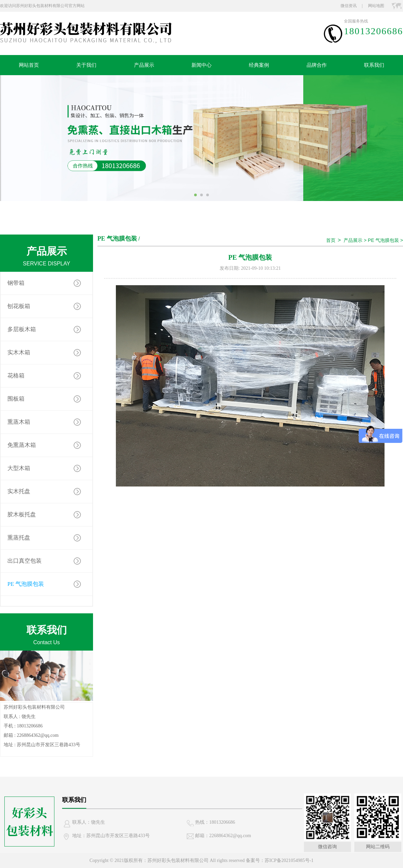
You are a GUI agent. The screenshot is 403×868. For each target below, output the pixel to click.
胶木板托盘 (22, 515)
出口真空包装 (25, 561)
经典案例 (259, 65)
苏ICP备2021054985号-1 (289, 860)
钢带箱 (16, 283)
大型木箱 (19, 468)
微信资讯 (349, 6)
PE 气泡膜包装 (26, 584)
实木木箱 (19, 352)
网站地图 (376, 6)
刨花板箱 (19, 306)
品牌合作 (317, 65)
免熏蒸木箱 (22, 445)
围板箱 (16, 399)
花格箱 (16, 376)
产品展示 (144, 65)
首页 (331, 240)
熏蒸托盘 (19, 538)
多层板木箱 (22, 329)
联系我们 (374, 65)
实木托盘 (19, 491)
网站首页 (29, 65)
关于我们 (86, 65)
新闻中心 (201, 65)
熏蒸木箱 (19, 422)
